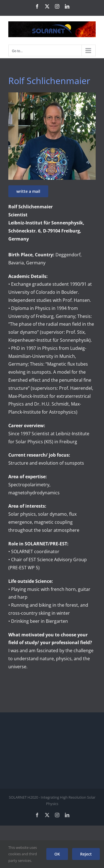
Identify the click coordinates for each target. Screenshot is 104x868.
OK (57, 854)
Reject (86, 854)
